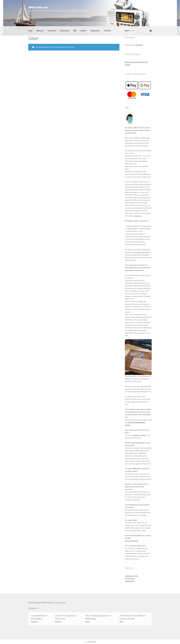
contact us (138, 216)
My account (65, 31)
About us (40, 31)
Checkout (107, 31)
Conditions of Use (131, 576)
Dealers (84, 31)
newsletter (139, 45)
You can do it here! (131, 541)
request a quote (140, 435)
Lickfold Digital (92, 642)
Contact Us (52, 31)
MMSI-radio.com (38, 7)
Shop (30, 31)
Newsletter (95, 31)
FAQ (75, 31)
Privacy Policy (130, 578)
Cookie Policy (130, 581)
